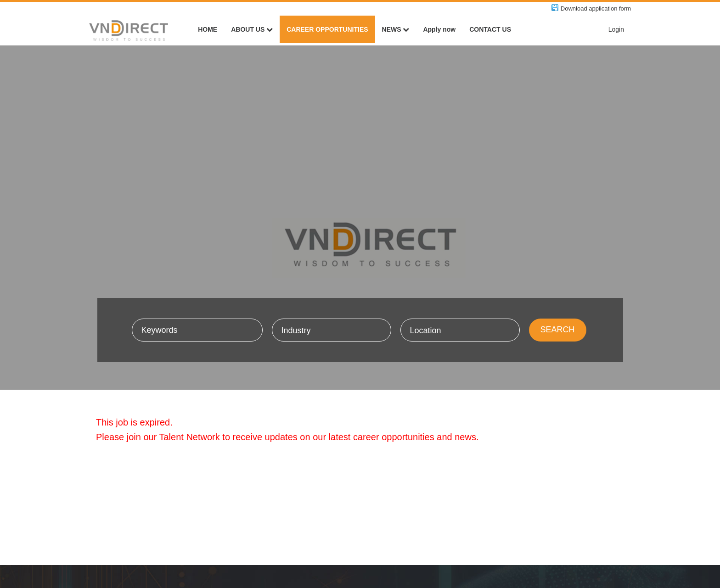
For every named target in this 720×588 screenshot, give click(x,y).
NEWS (396, 29)
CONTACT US (490, 29)
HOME (208, 29)
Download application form (596, 8)
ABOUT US (252, 29)
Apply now (439, 29)
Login (616, 29)
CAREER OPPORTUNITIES (327, 29)
